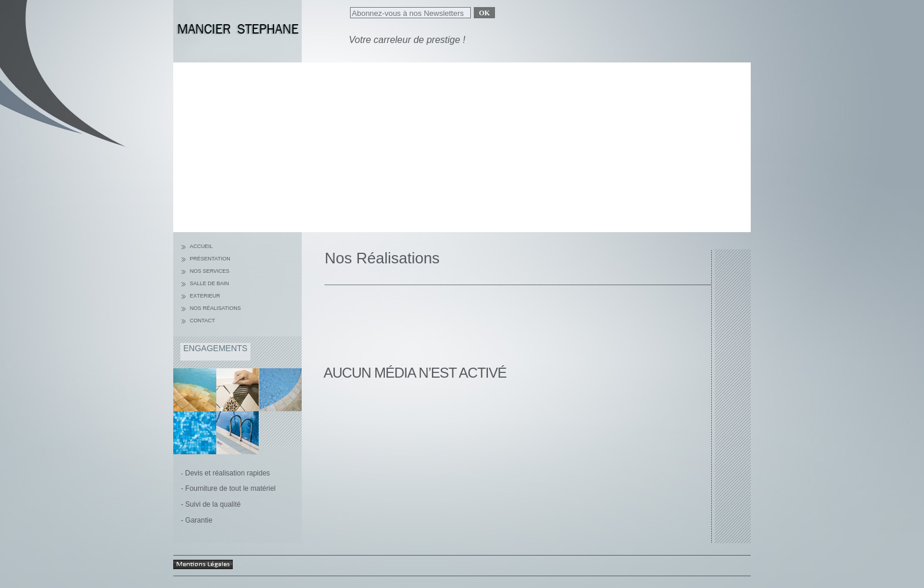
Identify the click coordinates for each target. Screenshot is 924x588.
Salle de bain (209, 283)
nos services (209, 271)
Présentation (210, 259)
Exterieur (205, 296)
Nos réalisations (215, 308)
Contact (202, 321)
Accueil (201, 246)
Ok (485, 13)
